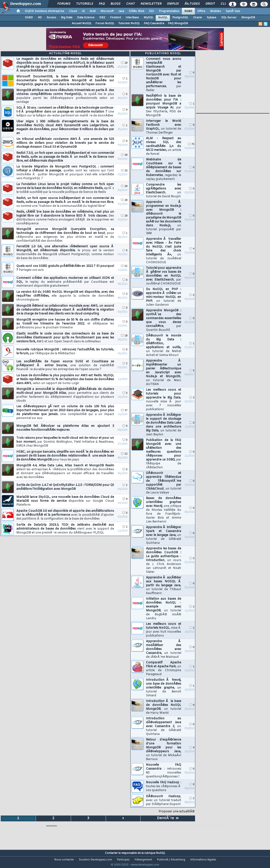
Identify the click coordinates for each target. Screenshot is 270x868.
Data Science (86, 18)
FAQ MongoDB (178, 23)
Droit (210, 4)
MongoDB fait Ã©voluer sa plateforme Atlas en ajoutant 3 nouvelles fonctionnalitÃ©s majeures (65, 428)
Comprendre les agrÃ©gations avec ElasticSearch (164, 191)
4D (40, 18)
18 (124, 336)
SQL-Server (229, 18)
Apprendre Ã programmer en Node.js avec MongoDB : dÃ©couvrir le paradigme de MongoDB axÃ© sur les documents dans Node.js (164, 218)
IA (83, 11)
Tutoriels (85, 4)
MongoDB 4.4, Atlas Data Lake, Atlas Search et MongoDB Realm (65, 471)
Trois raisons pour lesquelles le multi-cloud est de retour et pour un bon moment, (65, 442)
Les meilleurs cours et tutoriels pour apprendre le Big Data (164, 400)
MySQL (149, 18)
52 (124, 266)
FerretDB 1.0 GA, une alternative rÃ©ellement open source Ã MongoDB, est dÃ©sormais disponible (65, 252)
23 (124, 454)
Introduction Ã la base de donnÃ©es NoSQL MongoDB (164, 707)
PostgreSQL (180, 18)
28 (124, 63)
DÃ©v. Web (137, 11)
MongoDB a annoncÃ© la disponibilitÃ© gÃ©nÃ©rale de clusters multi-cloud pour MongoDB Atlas (65, 395)
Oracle (197, 18)
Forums (64, 4)
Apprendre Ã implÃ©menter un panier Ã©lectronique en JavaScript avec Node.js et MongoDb (164, 373)
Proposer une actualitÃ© (177, 812)
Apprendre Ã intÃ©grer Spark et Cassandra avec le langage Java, (164, 535)
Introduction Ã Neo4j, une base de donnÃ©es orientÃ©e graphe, (164, 688)
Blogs (115, 4)
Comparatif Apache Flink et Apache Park (164, 669)
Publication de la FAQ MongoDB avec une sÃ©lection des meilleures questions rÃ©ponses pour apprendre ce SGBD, (164, 454)
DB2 (102, 18)
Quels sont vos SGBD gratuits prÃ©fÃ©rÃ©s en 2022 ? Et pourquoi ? (65, 268)
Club (225, 4)
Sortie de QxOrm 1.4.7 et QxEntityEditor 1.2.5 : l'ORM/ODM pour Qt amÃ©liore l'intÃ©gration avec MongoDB (65, 487)
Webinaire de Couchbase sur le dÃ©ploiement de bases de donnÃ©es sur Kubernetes (164, 169)
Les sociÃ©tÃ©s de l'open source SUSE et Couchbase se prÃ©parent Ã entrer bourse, (65, 366)
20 (124, 171)
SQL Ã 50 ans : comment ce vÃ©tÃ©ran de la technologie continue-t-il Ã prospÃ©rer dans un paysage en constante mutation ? (65, 112)
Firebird (115, 18)
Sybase (212, 18)
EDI (152, 11)
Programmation (169, 11)
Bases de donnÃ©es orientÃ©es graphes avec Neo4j (164, 510)
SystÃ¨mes (233, 11)
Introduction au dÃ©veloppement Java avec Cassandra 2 (164, 726)
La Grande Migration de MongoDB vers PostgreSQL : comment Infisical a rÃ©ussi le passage (65, 173)
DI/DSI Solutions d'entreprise (45, 11)
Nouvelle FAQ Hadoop (164, 786)
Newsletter (151, 4)
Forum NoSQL (105, 23)
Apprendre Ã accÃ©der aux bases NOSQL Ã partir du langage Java (164, 586)
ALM (93, 11)
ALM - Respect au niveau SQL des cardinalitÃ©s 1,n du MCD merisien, (164, 146)
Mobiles (216, 11)
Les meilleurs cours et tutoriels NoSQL (164, 630)
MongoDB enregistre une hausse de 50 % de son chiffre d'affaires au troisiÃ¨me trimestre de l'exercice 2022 (65, 324)
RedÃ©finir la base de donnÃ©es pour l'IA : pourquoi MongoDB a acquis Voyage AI (164, 106)
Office (201, 11)
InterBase (132, 18)
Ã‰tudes (192, 4)
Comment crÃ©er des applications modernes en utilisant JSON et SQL (65, 282)
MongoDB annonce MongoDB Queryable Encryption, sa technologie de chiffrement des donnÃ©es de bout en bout (65, 235)
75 (191, 144)
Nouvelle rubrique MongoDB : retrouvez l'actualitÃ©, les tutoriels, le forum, (65, 352)
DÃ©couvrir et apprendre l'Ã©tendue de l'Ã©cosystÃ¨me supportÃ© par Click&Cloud (164, 483)
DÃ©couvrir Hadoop (164, 800)
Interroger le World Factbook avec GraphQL (164, 127)
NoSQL (163, 18)
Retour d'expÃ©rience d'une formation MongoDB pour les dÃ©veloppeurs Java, (164, 750)
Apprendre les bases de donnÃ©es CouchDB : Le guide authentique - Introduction (164, 560)
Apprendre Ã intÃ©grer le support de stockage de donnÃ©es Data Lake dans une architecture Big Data (164, 425)
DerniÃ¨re (168, 818)
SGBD (188, 11)
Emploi (173, 4)
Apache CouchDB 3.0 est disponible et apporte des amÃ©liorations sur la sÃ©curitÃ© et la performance (65, 515)
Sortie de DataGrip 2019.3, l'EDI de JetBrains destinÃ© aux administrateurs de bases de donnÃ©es (65, 529)
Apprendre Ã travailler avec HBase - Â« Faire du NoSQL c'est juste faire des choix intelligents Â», (164, 251)
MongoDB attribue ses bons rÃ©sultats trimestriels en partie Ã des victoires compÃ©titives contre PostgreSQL (65, 96)
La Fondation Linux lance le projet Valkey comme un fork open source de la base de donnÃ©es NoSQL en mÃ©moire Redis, (65, 188)
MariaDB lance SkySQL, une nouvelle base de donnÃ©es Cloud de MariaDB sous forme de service (65, 501)
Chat (130, 4)
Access (51, 18)
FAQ (102, 4)
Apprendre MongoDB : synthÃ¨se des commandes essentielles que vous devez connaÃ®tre (164, 320)
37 (124, 411)
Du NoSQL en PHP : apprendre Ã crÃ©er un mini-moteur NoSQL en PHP (164, 297)
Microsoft (107, 11)
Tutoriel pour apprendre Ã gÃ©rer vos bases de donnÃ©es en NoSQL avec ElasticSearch (164, 276)
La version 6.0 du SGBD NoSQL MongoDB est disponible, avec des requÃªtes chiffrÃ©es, (65, 296)
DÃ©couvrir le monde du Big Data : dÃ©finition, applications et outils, (164, 345)
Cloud (73, 11)
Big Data (67, 18)
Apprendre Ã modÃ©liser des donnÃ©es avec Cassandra (164, 649)
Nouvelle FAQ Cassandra (164, 771)
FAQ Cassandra (154, 23)
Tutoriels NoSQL (129, 23)
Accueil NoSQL (82, 23)
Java (121, 11)
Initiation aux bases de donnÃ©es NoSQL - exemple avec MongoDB (164, 609)
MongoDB (248, 18)
